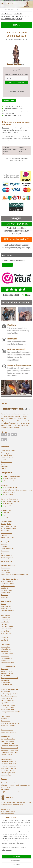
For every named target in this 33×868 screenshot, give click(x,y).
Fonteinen (4, 604)
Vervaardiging (5, 453)
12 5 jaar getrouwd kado (7, 698)
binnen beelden (24, 575)
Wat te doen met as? (7, 555)
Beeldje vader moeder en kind (9, 678)
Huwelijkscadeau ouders (8, 710)
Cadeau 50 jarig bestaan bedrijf (10, 752)
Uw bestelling (7, 265)
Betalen (3, 464)
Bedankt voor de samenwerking (10, 723)
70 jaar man (13, 771)
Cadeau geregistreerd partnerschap (11, 712)
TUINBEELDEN (18, 14)
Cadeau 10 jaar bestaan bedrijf (9, 746)
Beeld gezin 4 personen (7, 671)
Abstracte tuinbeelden (7, 581)
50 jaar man (13, 764)
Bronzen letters (5, 531)
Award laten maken (6, 533)
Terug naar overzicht (9, 100)
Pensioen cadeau (6, 721)
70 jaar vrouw (5, 771)
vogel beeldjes (9, 627)
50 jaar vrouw (5, 764)
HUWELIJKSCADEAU (7, 14)
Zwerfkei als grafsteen (7, 558)
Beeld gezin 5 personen (7, 673)
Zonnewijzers (5, 595)
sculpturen (14, 575)
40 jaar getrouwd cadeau (8, 705)
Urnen (3, 553)
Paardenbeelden (6, 624)
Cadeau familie (5, 680)
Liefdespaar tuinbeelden (8, 586)
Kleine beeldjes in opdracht (8, 526)
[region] (16, 836)
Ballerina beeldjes (6, 649)
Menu (16, 25)
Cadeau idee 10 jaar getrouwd (9, 696)
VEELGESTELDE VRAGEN (8, 19)
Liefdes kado (14, 694)
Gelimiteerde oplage (7, 455)
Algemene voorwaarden (8, 814)
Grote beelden (5, 640)
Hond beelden (5, 622)
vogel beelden (8, 629)
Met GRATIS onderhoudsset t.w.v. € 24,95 (16, 75)
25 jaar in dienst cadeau (7, 741)
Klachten (3, 469)
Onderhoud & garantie (7, 457)
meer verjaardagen (6, 775)
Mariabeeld (5, 128)
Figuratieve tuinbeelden (8, 584)
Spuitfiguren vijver (6, 606)
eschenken (8, 575)
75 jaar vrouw (4, 773)
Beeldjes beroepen (6, 651)
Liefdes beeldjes (5, 694)
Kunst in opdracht (6, 524)
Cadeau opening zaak (7, 730)
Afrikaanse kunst (6, 647)
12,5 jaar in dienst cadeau (8, 739)
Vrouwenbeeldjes (6, 660)
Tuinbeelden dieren (6, 590)
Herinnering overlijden (7, 549)
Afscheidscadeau (6, 719)
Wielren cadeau (5, 572)
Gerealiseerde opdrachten (8, 451)
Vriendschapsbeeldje (7, 658)
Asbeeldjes (4, 544)
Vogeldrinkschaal (6, 609)
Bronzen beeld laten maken (9, 528)
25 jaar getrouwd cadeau (8, 701)
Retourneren (4, 466)
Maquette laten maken (7, 537)
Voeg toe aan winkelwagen (17, 83)
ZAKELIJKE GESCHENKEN (23, 16)
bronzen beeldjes (9, 663)
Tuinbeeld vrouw (5, 593)
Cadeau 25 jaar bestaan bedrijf (9, 748)
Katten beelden (5, 618)
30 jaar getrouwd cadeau (8, 703)
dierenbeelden (8, 633)
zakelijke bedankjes (10, 725)
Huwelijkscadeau (6, 692)
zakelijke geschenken (10, 732)
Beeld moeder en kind (7, 676)
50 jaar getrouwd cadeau (8, 707)
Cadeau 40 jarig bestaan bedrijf (10, 750)
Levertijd (3, 460)
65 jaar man (12, 768)
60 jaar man (13, 766)
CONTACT (19, 19)
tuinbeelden (8, 597)
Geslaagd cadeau (6, 568)
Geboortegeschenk (6, 685)
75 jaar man (12, 773)
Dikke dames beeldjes (7, 654)
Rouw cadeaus (5, 551)
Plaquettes (4, 535)
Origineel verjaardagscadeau (9, 761)
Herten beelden (5, 620)
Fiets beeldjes (5, 656)
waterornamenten (9, 611)
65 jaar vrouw (5, 768)
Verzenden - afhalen (7, 462)
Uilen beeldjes (5, 631)
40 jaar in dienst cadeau (7, 743)
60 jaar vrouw (5, 766)
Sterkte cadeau (5, 570)
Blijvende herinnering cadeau (9, 566)
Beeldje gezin (5, 669)
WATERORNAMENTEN (7, 16)
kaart (29, 785)
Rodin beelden (5, 588)
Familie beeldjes (5, 683)
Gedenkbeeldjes (5, 547)
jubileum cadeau (9, 755)
